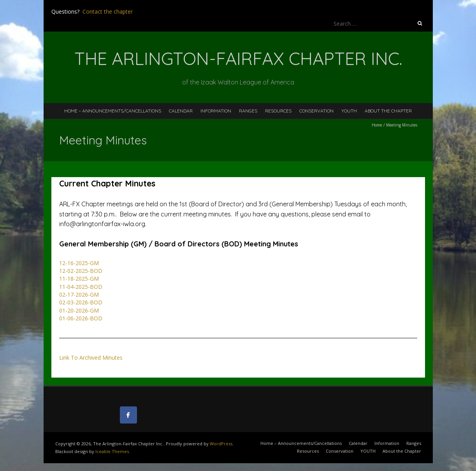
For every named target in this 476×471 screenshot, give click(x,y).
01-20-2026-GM (79, 310)
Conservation (316, 111)
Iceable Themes (112, 451)
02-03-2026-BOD (81, 302)
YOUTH (349, 111)
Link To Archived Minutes (91, 358)
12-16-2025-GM (79, 263)
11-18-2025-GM (79, 279)
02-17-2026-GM (79, 294)
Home (377, 125)
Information (216, 111)
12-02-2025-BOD (81, 271)
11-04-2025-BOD (81, 287)
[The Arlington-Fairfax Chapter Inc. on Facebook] (128, 415)
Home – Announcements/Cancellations (113, 111)
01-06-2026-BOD (81, 318)
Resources (278, 111)
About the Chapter (388, 111)
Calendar (181, 111)
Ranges (248, 111)
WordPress (221, 444)
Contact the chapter (108, 11)
